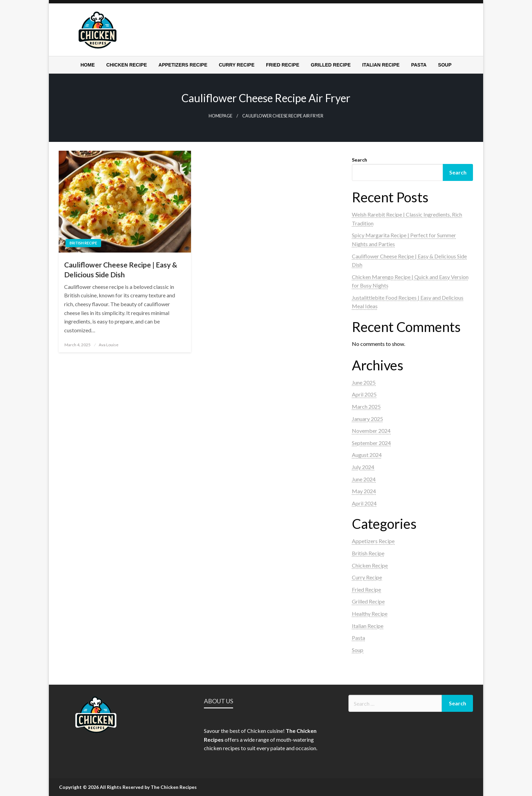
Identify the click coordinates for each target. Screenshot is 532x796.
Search (359, 160)
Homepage (221, 116)
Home (88, 65)
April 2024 (364, 503)
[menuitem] (88, 65)
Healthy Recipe (370, 614)
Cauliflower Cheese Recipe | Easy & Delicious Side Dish (121, 270)
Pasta (419, 65)
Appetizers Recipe (183, 65)
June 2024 (364, 479)
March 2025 (366, 406)
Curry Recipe (237, 65)
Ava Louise (109, 345)
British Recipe (83, 243)
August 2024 (367, 455)
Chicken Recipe (127, 65)
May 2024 (364, 491)
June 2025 (364, 382)
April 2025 (364, 394)
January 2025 (367, 419)
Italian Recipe (381, 65)
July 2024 (363, 467)
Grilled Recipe (331, 65)
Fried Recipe (283, 65)
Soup (445, 65)
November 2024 (371, 431)
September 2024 (371, 443)
